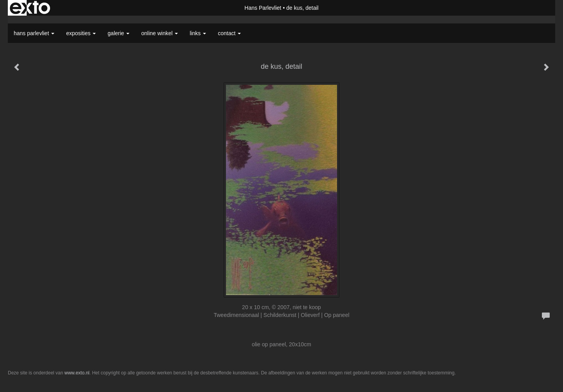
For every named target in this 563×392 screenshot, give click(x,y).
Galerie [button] (118, 33)
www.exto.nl (77, 373)
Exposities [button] (81, 33)
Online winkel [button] (160, 33)
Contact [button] (229, 33)
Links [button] (198, 33)
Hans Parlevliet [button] (34, 33)
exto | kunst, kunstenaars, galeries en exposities (30, 8)
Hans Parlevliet (263, 8)
